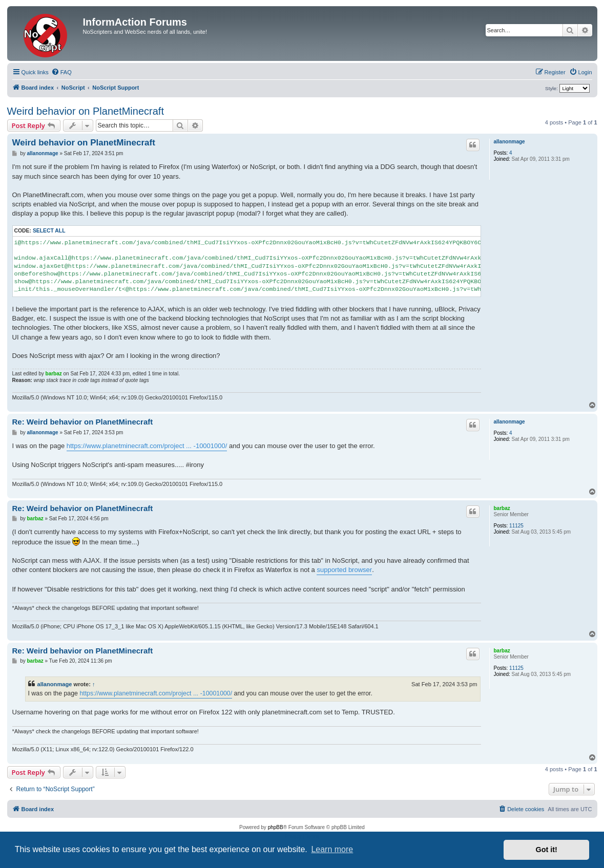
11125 (516, 526)
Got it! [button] (547, 850)
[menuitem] (61, 72)
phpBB (276, 827)
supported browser (344, 570)
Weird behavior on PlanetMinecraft (86, 111)
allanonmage (509, 142)
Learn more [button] (332, 849)
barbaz (54, 374)
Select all (49, 231)
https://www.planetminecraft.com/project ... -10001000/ (147, 446)
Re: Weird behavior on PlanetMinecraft (83, 422)
